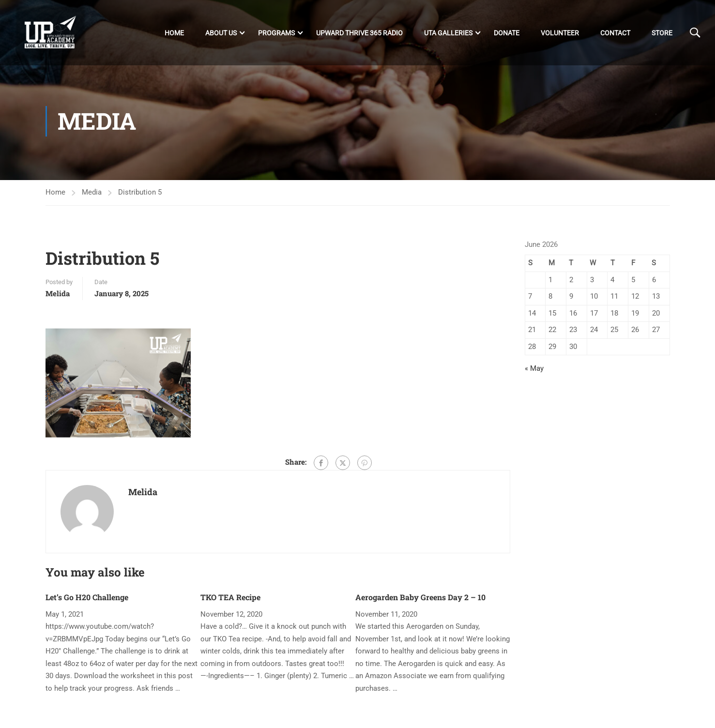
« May (534, 373)
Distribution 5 (140, 197)
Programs (276, 33)
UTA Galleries (448, 33)
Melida (58, 298)
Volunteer (560, 33)
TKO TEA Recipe (230, 601)
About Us (221, 33)
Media (92, 197)
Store (662, 33)
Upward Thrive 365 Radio (359, 33)
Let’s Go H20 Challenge (87, 601)
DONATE (507, 33)
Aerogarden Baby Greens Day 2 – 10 (420, 601)
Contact (615, 33)
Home (174, 33)
